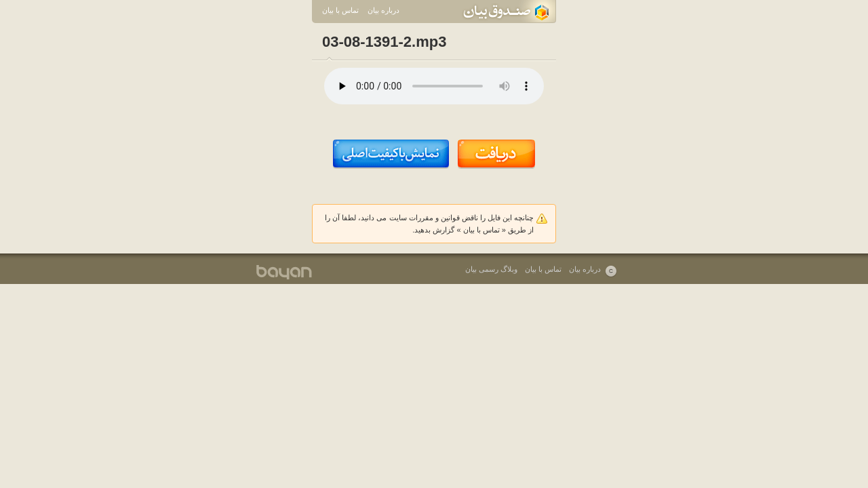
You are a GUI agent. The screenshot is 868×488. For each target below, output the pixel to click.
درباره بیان (383, 10)
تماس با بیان (340, 10)
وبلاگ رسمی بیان (491, 269)
